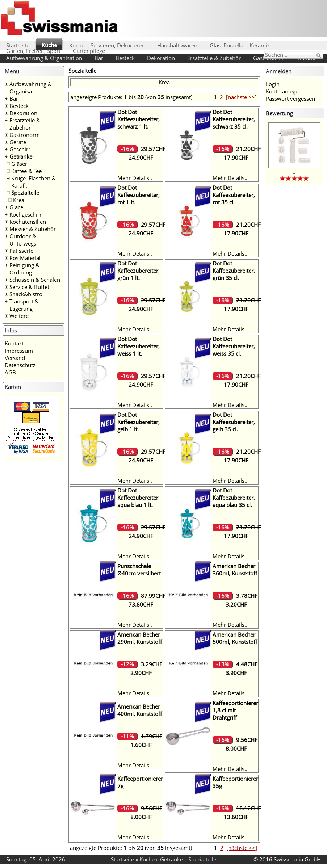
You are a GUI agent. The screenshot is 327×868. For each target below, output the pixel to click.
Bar (99, 58)
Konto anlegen (284, 91)
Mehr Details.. (135, 178)
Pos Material (25, 258)
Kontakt (14, 343)
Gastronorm (25, 135)
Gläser (19, 164)
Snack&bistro (26, 294)
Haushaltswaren (177, 45)
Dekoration (161, 58)
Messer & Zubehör (33, 229)
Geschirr (20, 149)
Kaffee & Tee (26, 171)
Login (273, 84)
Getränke (21, 156)
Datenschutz (20, 365)
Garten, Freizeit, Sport (33, 51)
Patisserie (21, 251)
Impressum (19, 351)
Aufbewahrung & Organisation (44, 58)
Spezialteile (25, 193)
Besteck (125, 58)
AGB (10, 372)
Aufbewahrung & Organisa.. (31, 88)
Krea (19, 200)
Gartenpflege (89, 51)
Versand (15, 358)
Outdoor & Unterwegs (23, 240)
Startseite (18, 45)
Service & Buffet (29, 287)
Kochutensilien (28, 222)
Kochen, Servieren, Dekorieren (107, 45)
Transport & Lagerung (24, 305)
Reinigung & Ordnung (24, 269)
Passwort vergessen (290, 98)
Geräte (18, 142)
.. (294, 172)
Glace (16, 207)
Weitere (19, 316)
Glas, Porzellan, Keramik (240, 45)
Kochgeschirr (26, 214)
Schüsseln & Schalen (35, 280)
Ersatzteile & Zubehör (214, 58)
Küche (49, 45)
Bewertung (279, 113)
